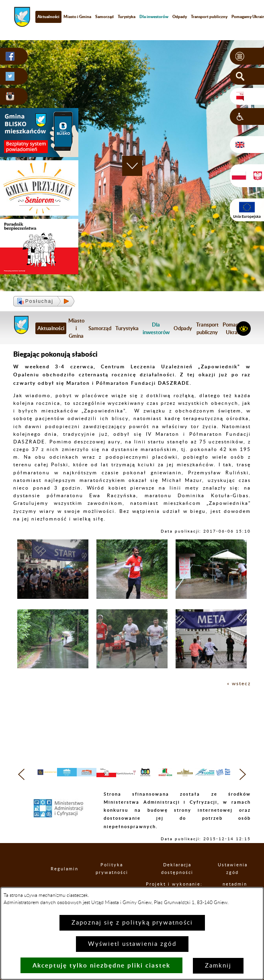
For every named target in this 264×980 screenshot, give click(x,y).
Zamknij (218, 966)
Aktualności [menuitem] (48, 16)
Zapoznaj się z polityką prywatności (132, 923)
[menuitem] (154, 17)
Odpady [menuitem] (180, 16)
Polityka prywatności (119, 881)
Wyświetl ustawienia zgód (132, 944)
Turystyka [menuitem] (127, 16)
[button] (247, 56)
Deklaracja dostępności (184, 881)
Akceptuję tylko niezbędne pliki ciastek (101, 965)
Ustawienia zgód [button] (237, 881)
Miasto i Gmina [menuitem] (77, 16)
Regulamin (63, 881)
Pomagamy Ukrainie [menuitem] (236, 328)
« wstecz (239, 684)
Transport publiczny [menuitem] (209, 16)
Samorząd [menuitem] (104, 16)
